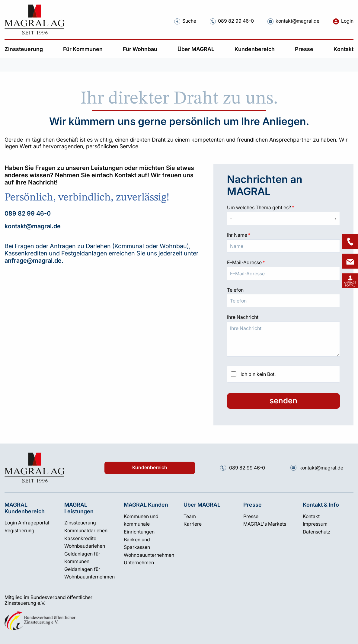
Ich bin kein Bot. (258, 374)
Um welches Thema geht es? (283, 207)
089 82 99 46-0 (28, 213)
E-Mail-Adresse (283, 262)
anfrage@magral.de (33, 261)
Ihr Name (283, 234)
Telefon (235, 290)
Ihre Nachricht (243, 317)
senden (283, 400)
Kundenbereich (150, 468)
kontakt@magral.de (33, 226)
